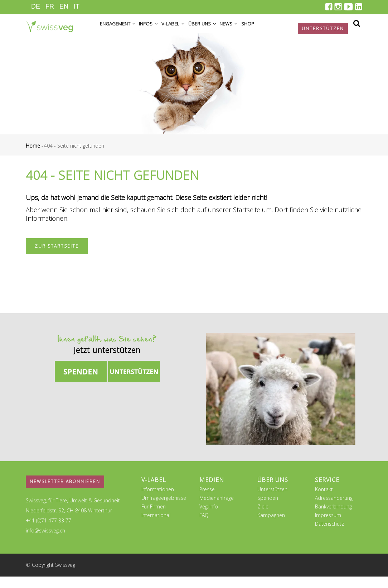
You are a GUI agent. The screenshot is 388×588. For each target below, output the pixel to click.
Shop (274, 29)
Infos (156, 29)
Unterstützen (272, 501)
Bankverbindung (333, 518)
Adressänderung (334, 509)
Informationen (158, 501)
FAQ (204, 527)
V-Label (185, 29)
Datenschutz (329, 535)
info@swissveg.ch (45, 542)
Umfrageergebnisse (164, 509)
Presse (207, 501)
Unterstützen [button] (323, 28)
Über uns (219, 29)
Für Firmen (154, 518)
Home (33, 157)
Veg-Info (209, 518)
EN (64, 6)
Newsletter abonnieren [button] (65, 493)
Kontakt (324, 501)
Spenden (268, 509)
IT (77, 6)
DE (36, 6)
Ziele (263, 518)
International (156, 527)
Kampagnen (271, 527)
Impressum (328, 527)
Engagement (121, 29)
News (250, 29)
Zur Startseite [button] (57, 257)
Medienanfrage (217, 509)
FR (50, 6)
